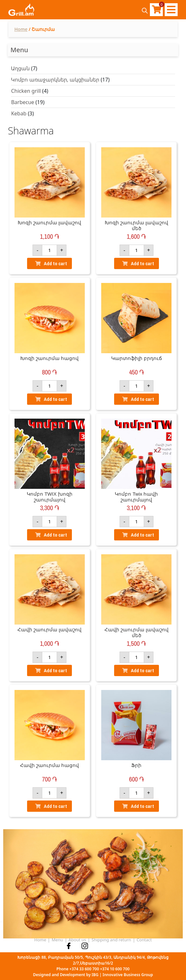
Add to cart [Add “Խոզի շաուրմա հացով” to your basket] (55, 399)
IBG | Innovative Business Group (122, 975)
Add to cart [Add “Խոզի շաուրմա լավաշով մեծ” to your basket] (142, 263)
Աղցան (20, 68)
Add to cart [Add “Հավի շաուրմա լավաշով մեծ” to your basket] (142, 670)
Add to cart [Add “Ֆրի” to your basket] (142, 806)
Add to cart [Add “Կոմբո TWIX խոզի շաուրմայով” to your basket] (55, 535)
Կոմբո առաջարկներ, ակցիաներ (55, 80)
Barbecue (22, 102)
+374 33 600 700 (84, 969)
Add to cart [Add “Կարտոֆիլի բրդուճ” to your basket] (142, 399)
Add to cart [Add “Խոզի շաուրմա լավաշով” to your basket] (55, 263)
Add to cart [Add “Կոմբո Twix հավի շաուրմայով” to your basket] (142, 535)
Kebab (19, 113)
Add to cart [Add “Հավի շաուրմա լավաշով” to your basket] (55, 670)
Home (21, 29)
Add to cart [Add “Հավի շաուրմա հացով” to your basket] (55, 806)
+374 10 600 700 (115, 969)
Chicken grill (26, 91)
